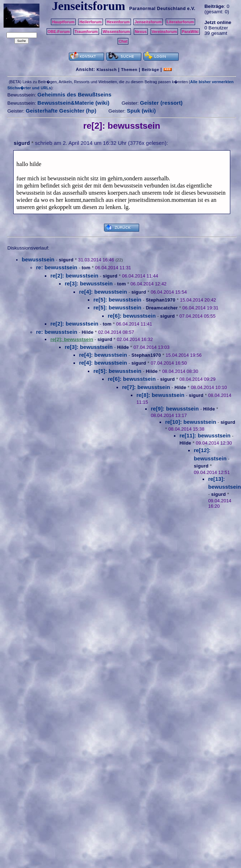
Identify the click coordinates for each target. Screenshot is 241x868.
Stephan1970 (160, 300)
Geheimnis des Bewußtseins (74, 94)
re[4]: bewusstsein (103, 292)
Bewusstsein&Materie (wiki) (73, 103)
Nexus (141, 32)
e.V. (191, 9)
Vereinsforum (164, 32)
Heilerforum (90, 22)
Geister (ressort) (161, 103)
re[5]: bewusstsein (117, 300)
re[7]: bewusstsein (146, 387)
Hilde (88, 332)
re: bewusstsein (56, 267)
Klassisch (107, 70)
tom (86, 268)
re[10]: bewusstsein (190, 422)
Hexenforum (118, 22)
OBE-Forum (59, 32)
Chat (123, 41)
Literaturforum (180, 22)
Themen (129, 70)
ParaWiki (190, 32)
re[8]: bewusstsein (160, 395)
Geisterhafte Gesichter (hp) (61, 111)
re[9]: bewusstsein (175, 409)
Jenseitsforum (148, 22)
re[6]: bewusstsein (132, 316)
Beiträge (150, 70)
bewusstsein (38, 259)
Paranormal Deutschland (157, 9)
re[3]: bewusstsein (89, 283)
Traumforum (86, 32)
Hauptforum (63, 22)
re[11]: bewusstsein (205, 435)
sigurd (22, 143)
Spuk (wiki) (141, 111)
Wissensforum (116, 32)
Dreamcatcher (162, 308)
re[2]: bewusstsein (74, 276)
